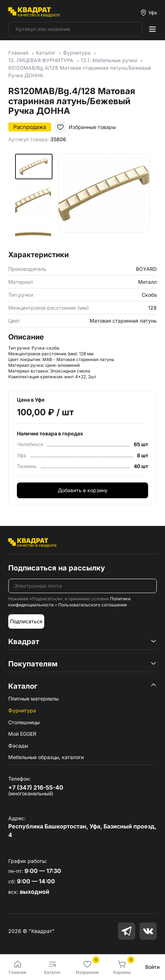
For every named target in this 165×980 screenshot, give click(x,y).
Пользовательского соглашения (93, 605)
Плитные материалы (33, 699)
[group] (104, 200)
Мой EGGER (22, 734)
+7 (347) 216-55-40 (36, 787)
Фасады (18, 746)
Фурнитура (22, 710)
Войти (152, 967)
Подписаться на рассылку (57, 568)
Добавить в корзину (83, 490)
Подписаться (26, 621)
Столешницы (24, 722)
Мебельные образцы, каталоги (46, 757)
